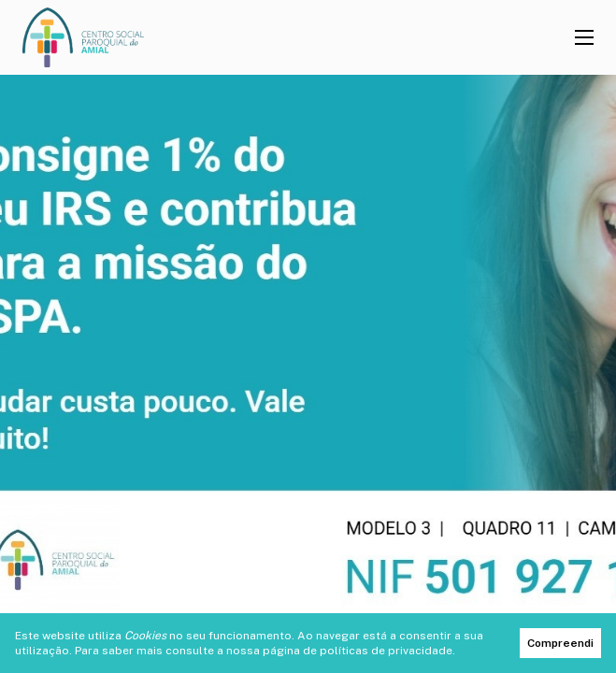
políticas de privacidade (386, 651)
